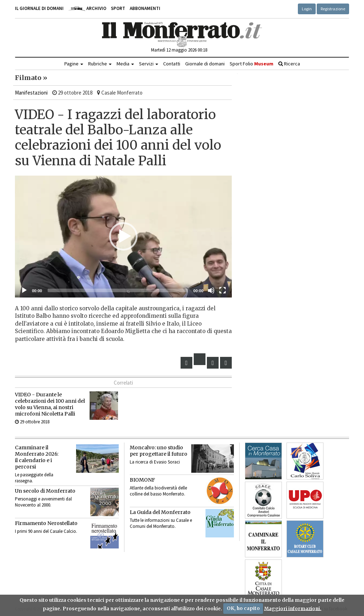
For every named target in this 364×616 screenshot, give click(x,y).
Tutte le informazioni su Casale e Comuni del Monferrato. (161, 523)
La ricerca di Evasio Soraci (155, 462)
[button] (123, 236)
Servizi (149, 64)
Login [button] (307, 9)
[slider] (118, 290)
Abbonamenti (145, 8)
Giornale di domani (205, 64)
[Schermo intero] (223, 290)
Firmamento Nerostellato (46, 523)
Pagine (74, 64)
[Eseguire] (24, 290)
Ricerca (289, 64)
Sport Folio (251, 64)
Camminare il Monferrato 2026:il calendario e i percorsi (37, 457)
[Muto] (211, 290)
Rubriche (100, 64)
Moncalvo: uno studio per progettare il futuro (159, 451)
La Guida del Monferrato (160, 512)
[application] (123, 237)
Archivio (87, 8)
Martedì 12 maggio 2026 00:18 (179, 50)
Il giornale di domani (39, 8)
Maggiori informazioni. (293, 608)
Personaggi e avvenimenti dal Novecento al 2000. (43, 502)
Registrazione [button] (333, 9)
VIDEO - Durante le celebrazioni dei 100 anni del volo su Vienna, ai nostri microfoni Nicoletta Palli (50, 404)
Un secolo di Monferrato (45, 491)
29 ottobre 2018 (32, 422)
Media (125, 64)
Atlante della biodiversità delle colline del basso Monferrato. (158, 491)
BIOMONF (142, 480)
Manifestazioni (31, 93)
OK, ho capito (243, 608)
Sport (118, 8)
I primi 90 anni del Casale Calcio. (46, 531)
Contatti (172, 64)
